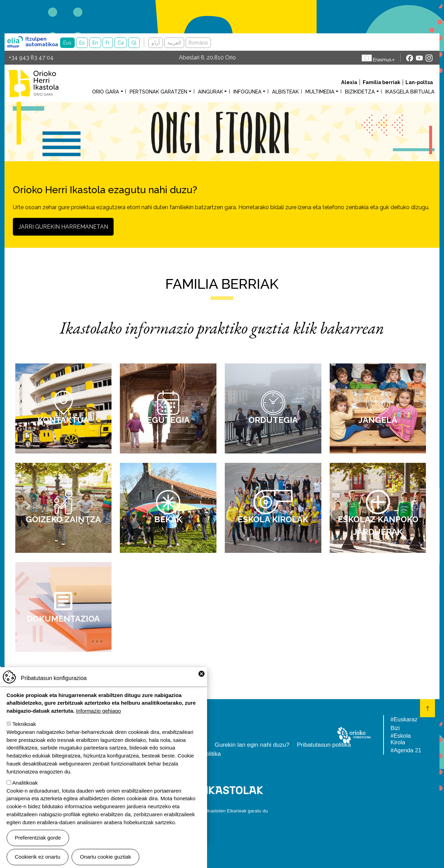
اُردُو (156, 43)
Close (202, 682)
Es (82, 43)
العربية (174, 43)
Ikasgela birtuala (410, 92)
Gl (134, 43)
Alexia (349, 82)
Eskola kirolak (273, 519)
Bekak (168, 519)
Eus (67, 43)
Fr (108, 43)
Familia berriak (381, 82)
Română (198, 43)
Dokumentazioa (63, 619)
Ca (121, 43)
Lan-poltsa (419, 82)
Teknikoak (24, 733)
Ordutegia (273, 420)
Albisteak (285, 92)
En (95, 43)
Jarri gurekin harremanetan (63, 227)
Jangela (378, 420)
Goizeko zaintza (63, 519)
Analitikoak (25, 791)
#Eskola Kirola (401, 739)
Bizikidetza (360, 92)
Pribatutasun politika (324, 745)
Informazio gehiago (98, 719)
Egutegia (168, 420)
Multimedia (320, 92)
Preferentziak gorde (38, 846)
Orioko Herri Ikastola (34, 83)
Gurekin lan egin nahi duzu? (252, 745)
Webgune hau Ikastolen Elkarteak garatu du (222, 811)
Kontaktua (63, 420)
